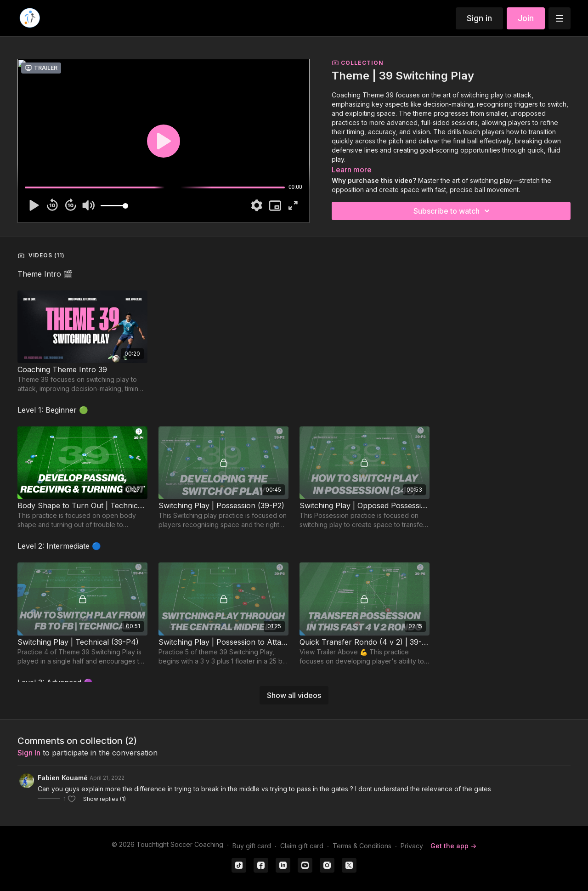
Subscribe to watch (453, 211)
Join (526, 18)
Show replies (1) (105, 799)
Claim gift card (302, 846)
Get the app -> (453, 846)
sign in (29, 753)
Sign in (479, 18)
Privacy (412, 846)
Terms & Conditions (362, 846)
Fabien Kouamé (63, 778)
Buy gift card (252, 846)
